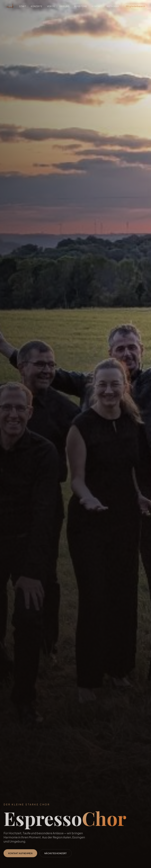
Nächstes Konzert (56, 856)
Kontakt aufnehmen (20, 856)
